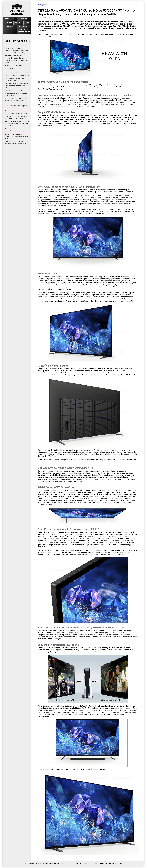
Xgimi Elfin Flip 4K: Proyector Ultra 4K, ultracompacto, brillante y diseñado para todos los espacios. (17, 124)
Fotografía (10, 19)
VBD (27, 23)
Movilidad (19, 23)
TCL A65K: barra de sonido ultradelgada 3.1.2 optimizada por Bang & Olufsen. (16, 93)
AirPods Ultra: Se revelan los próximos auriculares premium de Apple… (16, 60)
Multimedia (8, 23)
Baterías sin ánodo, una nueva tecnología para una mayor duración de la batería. (17, 68)
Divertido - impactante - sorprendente (24, 29)
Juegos (10, 27)
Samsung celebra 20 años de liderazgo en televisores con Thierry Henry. (17, 136)
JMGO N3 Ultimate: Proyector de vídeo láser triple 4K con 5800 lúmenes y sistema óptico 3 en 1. (16, 101)
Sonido (24, 19)
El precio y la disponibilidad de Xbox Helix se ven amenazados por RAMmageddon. (17, 86)
